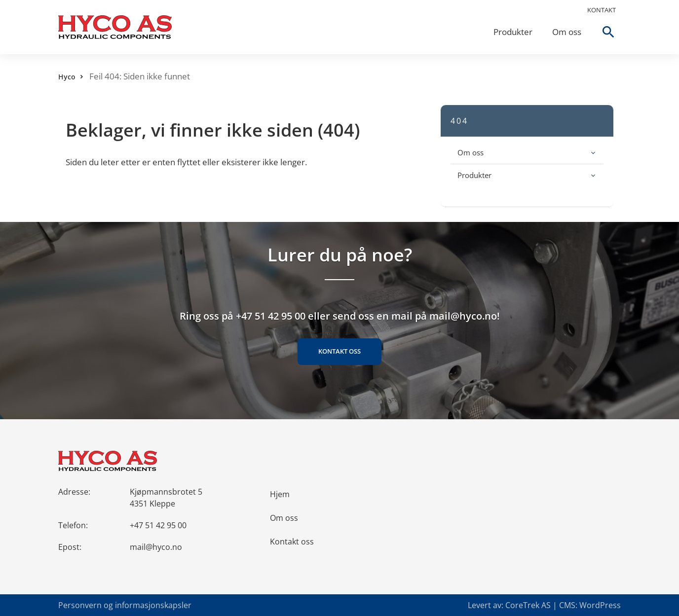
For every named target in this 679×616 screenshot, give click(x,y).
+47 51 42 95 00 (158, 525)
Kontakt (602, 10)
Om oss (567, 32)
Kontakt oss (339, 351)
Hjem (280, 494)
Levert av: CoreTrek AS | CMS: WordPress (544, 605)
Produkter (513, 32)
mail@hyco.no (156, 547)
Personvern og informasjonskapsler (125, 605)
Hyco (67, 77)
